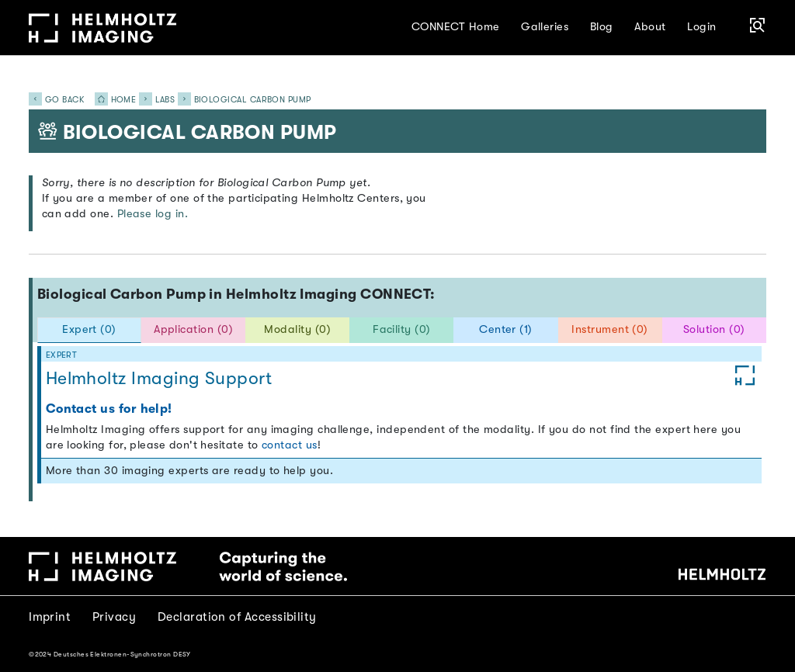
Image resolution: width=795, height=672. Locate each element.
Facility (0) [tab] (402, 329)
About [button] (650, 27)
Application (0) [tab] (193, 329)
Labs (165, 100)
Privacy (114, 617)
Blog (602, 27)
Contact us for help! (109, 409)
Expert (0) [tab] (89, 329)
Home (111, 100)
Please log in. (153, 214)
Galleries (545, 27)
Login (701, 27)
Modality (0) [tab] (297, 329)
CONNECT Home (456, 27)
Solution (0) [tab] (714, 329)
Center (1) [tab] (506, 329)
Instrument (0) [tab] (609, 329)
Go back (56, 100)
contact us (290, 445)
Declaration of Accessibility (237, 617)
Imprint (50, 617)
